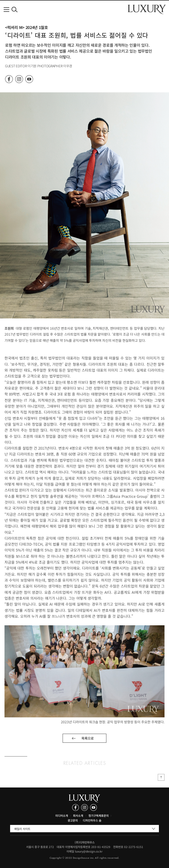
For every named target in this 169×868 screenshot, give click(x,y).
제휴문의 (104, 815)
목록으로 (88, 738)
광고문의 (73, 820)
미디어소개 (62, 815)
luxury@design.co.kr (89, 851)
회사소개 (78, 815)
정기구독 (93, 815)
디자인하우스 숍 (92, 820)
